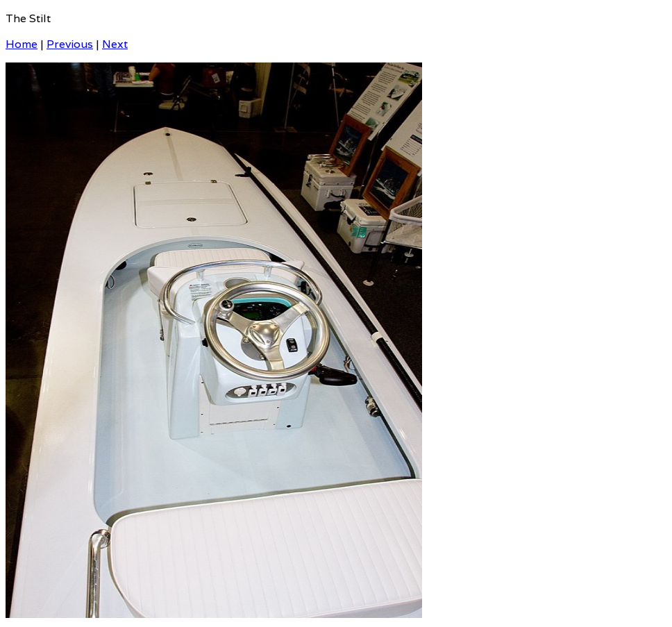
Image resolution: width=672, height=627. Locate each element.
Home (22, 44)
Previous (70, 44)
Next (115, 44)
